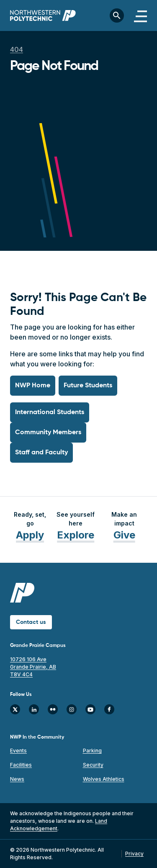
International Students (50, 412)
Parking (92, 751)
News (17, 779)
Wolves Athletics (104, 779)
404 (17, 49)
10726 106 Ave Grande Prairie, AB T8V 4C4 (33, 667)
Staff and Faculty (41, 453)
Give (124, 535)
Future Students (88, 386)
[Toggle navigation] (140, 15)
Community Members (48, 433)
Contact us (31, 622)
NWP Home (33, 386)
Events (18, 751)
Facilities (21, 765)
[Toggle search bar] (117, 15)
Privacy (134, 854)
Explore (76, 535)
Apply (30, 535)
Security (93, 765)
